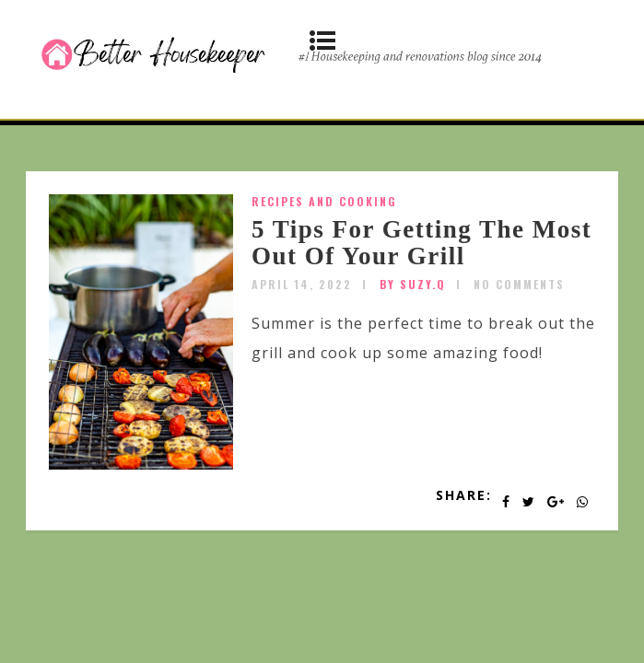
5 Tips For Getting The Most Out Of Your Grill (422, 243)
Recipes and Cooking (324, 201)
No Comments (519, 284)
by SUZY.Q (413, 284)
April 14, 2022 (302, 284)
